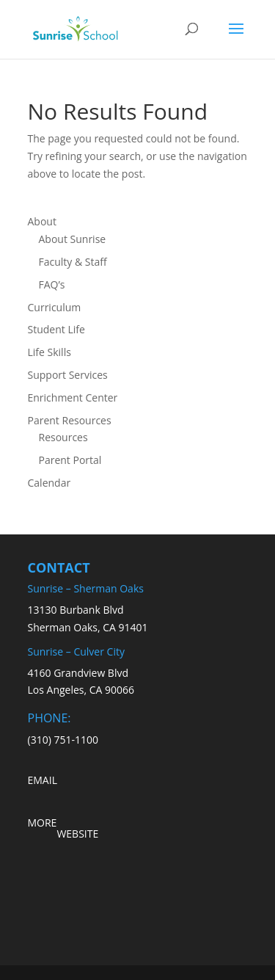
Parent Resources (70, 420)
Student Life (56, 329)
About (42, 221)
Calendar (49, 483)
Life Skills (49, 352)
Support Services (68, 375)
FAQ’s (52, 284)
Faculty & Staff (73, 262)
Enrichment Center (73, 398)
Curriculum (55, 307)
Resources (63, 437)
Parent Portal (70, 460)
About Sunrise (73, 239)
